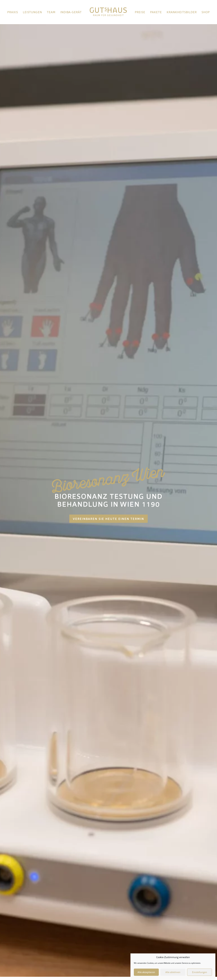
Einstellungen (200, 972)
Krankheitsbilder (182, 12)
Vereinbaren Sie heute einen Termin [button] (108, 519)
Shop (206, 12)
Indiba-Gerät (71, 12)
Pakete (156, 12)
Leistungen (32, 12)
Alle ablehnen (173, 972)
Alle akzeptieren (146, 972)
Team (51, 12)
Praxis (13, 12)
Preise (140, 12)
